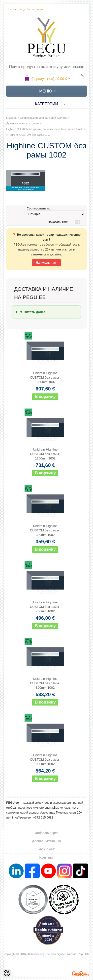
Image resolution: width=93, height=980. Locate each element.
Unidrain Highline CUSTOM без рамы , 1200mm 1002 (45, 454)
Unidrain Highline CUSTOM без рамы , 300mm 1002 (45, 530)
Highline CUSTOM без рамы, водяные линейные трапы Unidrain (46, 129)
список (71, 222)
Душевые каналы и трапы (23, 123)
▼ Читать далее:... (34, 312)
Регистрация (35, 9)
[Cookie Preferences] (7, 973)
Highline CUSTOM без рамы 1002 (30, 135)
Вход (22, 9)
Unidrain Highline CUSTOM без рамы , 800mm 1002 (45, 683)
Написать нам (46, 263)
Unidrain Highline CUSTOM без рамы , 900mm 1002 (45, 760)
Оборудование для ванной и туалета (43, 118)
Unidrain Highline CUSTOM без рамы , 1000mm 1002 (45, 377)
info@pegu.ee (21, 818)
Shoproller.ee (81, 974)
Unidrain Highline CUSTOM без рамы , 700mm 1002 (45, 607)
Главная (11, 118)
